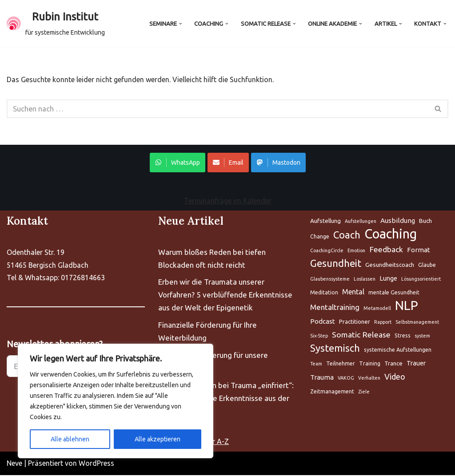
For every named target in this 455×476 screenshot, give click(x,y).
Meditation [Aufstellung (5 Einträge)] (324, 293)
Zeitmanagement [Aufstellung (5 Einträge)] (332, 392)
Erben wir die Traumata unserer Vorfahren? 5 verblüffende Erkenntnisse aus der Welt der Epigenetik (225, 296)
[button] (176, 23)
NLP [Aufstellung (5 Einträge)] (407, 307)
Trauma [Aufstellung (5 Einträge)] (322, 378)
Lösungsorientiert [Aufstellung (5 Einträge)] (421, 280)
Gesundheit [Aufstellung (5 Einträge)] (336, 264)
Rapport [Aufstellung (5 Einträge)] (383, 323)
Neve (14, 464)
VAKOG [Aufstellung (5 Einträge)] (346, 379)
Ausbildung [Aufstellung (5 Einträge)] (398, 221)
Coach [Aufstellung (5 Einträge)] (347, 236)
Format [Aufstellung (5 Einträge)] (419, 251)
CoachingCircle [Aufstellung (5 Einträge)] (327, 251)
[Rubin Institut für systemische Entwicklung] (56, 24)
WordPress (96, 464)
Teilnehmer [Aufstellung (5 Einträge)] (341, 364)
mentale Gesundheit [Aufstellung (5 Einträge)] (394, 293)
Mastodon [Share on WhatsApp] (278, 163)
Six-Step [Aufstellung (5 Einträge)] (319, 337)
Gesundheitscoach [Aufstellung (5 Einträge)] (390, 266)
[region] (116, 401)
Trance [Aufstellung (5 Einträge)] (393, 364)
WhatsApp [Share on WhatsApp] (178, 163)
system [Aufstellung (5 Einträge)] (422, 337)
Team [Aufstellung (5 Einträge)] (316, 365)
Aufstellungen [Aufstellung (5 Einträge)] (361, 222)
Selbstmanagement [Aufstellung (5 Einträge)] (417, 323)
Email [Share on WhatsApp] (228, 163)
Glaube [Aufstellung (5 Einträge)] (427, 266)
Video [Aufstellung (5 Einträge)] (395, 377)
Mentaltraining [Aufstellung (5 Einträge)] (335, 308)
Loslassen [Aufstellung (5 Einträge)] (365, 280)
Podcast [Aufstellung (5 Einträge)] (323, 322)
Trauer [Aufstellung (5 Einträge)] (416, 364)
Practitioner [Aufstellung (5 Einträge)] (355, 322)
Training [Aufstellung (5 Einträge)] (370, 364)
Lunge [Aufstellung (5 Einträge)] (388, 279)
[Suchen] (218, 109)
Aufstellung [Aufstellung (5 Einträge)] (325, 222)
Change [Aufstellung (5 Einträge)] (320, 237)
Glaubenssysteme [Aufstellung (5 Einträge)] (330, 280)
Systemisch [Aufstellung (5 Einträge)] (335, 349)
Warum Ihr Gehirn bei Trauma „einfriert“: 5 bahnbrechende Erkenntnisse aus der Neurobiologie (226, 399)
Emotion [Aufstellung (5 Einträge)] (356, 251)
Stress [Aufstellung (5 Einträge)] (403, 336)
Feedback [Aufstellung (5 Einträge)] (386, 250)
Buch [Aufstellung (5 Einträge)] (425, 222)
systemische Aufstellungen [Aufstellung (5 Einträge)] (398, 351)
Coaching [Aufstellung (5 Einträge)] (391, 235)
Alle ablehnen (70, 439)
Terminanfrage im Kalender (228, 202)
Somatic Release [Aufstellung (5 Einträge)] (361, 335)
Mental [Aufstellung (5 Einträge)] (353, 293)
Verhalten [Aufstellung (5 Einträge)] (369, 379)
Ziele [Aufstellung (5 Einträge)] (364, 393)
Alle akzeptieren (158, 439)
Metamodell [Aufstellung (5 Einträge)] (377, 309)
